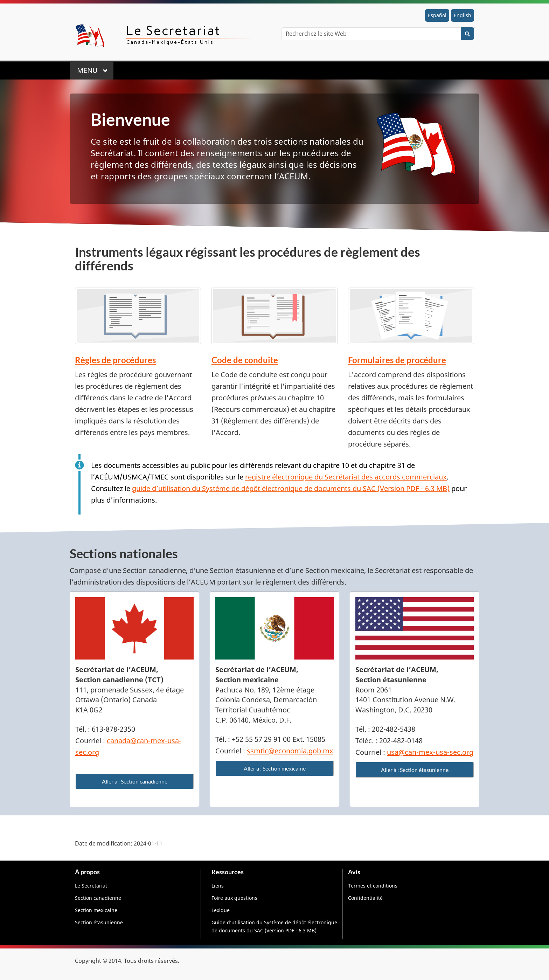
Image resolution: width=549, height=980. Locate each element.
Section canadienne (98, 898)
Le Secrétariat (91, 886)
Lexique (221, 910)
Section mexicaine (96, 910)
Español (437, 15)
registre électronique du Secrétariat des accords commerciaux (346, 477)
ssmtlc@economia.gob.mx (290, 751)
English (463, 15)
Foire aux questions (234, 898)
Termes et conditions (373, 886)
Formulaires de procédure (397, 360)
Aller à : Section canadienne (135, 781)
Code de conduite (245, 360)
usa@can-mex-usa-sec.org (430, 752)
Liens (218, 886)
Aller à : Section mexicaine (275, 768)
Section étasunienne (99, 922)
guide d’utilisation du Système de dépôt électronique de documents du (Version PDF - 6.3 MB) (291, 488)
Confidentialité (365, 898)
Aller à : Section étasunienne (415, 770)
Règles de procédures (115, 360)
